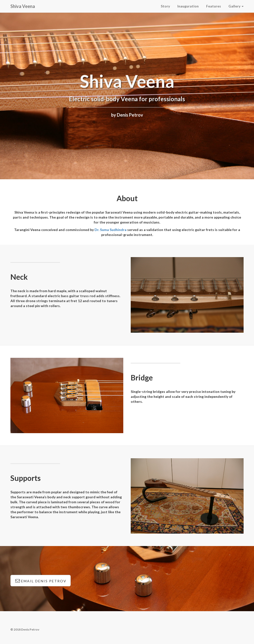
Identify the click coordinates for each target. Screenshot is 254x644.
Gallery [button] (236, 6)
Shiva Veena (23, 6)
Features (214, 6)
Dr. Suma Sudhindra (111, 230)
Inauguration (188, 6)
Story (165, 6)
